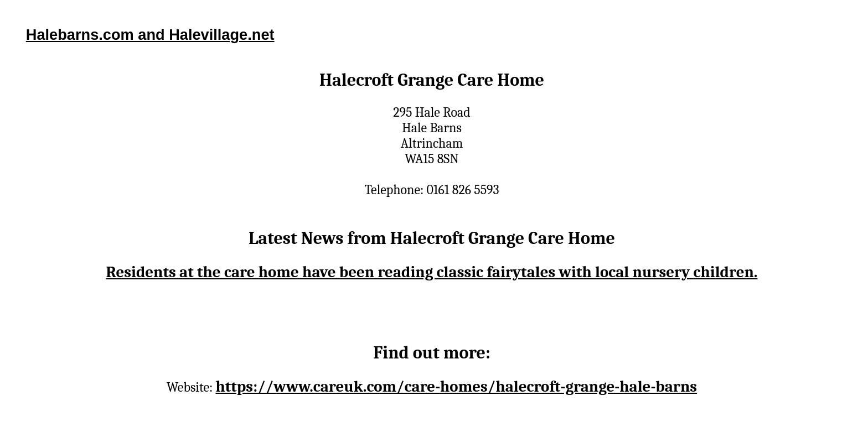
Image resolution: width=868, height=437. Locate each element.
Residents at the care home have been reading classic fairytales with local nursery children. (432, 272)
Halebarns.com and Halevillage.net (150, 35)
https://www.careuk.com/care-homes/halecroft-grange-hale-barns (456, 386)
